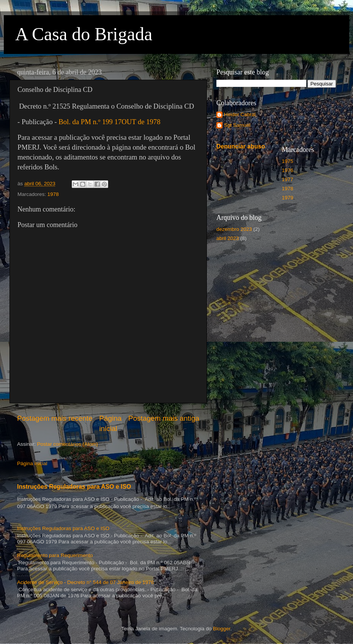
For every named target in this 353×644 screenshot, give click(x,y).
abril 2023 (228, 238)
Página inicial (32, 463)
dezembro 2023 (234, 229)
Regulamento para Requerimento (55, 555)
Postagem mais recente (55, 418)
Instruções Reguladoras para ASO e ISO (74, 487)
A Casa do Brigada (84, 34)
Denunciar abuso (241, 146)
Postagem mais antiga (164, 418)
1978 (53, 194)
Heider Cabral (240, 114)
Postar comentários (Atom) (68, 444)
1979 (288, 198)
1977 (288, 179)
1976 (288, 170)
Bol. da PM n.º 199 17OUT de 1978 (109, 122)
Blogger (222, 629)
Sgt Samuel (237, 125)
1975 (288, 161)
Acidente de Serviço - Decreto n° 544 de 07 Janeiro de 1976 (85, 582)
